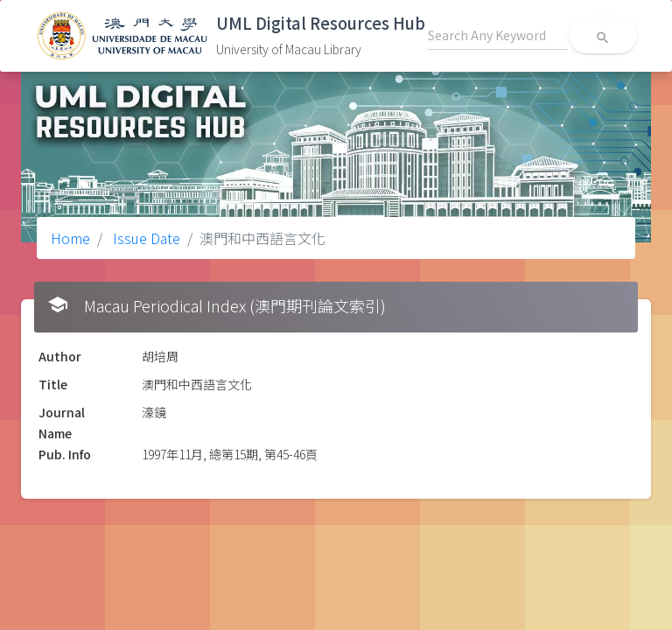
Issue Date (145, 238)
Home (70, 238)
